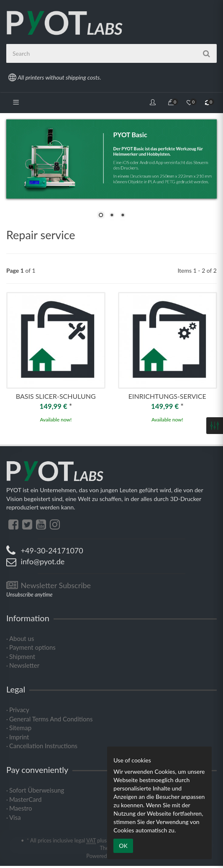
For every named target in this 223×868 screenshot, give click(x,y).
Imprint (19, 737)
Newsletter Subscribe (49, 585)
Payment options (32, 647)
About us (22, 638)
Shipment (22, 656)
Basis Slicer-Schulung (56, 396)
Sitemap (20, 728)
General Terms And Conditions (51, 719)
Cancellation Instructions (43, 746)
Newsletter (24, 665)
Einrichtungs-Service (167, 396)
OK (123, 846)
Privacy (19, 710)
